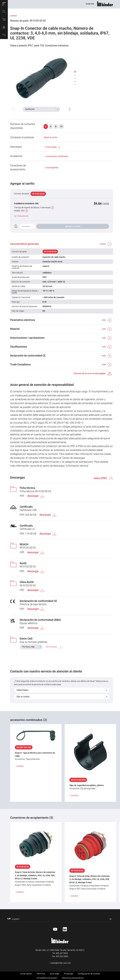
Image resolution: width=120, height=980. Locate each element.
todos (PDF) (101, 478)
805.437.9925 (62, 953)
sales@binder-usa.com (61, 963)
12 (61, 126)
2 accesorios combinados (57, 156)
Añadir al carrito (50, 137)
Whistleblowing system (47, 978)
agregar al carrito (73, 226)
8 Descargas (53, 147)
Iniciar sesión (26, 974)
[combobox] (41, 109)
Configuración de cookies (89, 974)
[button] (4, 4)
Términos (41, 974)
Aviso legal (54, 974)
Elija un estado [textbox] (23, 697)
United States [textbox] (22, 690)
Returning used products (73, 978)
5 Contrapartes (52, 168)
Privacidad (69, 974)
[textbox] (40, 109)
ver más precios (21, 216)
